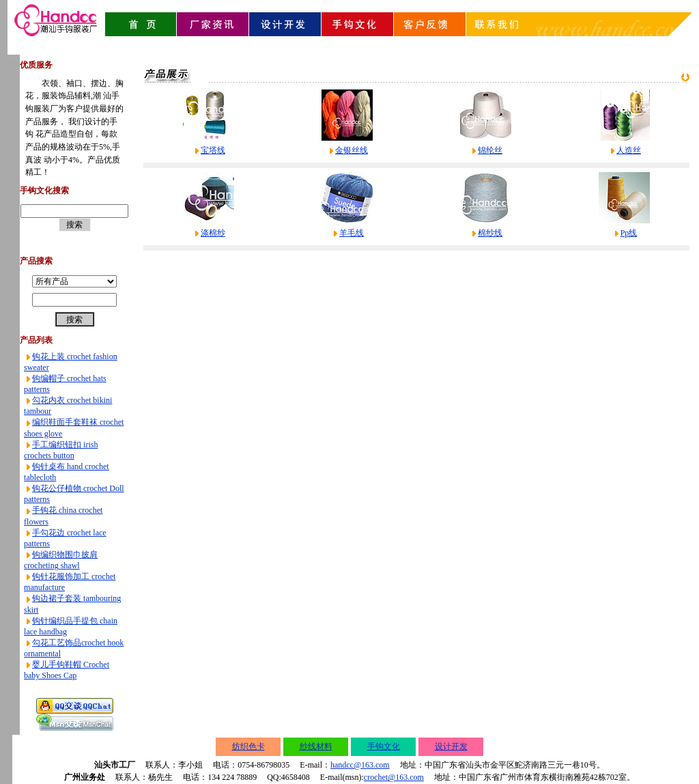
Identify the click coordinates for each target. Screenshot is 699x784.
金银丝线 (352, 150)
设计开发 (451, 746)
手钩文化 (384, 746)
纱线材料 (316, 746)
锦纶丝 (490, 150)
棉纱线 (490, 233)
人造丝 (629, 150)
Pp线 (629, 233)
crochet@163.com (394, 777)
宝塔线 (213, 150)
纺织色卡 (248, 746)
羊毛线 (352, 233)
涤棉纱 (213, 233)
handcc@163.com (360, 765)
